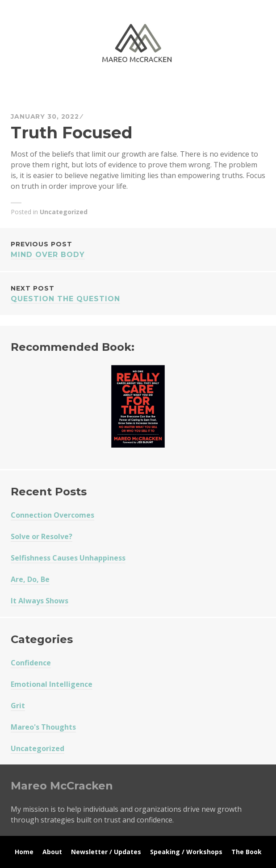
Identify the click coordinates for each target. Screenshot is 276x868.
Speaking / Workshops (186, 852)
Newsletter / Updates (106, 852)
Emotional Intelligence (52, 684)
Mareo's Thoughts (43, 727)
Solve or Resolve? (42, 536)
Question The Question (138, 293)
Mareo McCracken (73, 89)
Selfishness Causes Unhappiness (68, 558)
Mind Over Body (138, 249)
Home (24, 852)
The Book (247, 852)
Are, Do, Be (30, 579)
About (52, 852)
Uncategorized (64, 212)
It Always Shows (40, 601)
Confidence (31, 663)
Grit (18, 706)
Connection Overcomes (52, 515)
